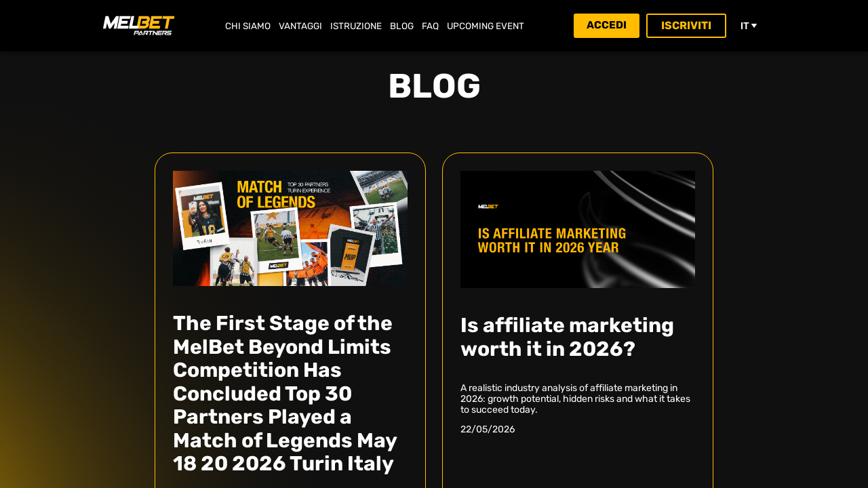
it (749, 26)
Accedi (607, 25)
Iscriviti (688, 25)
